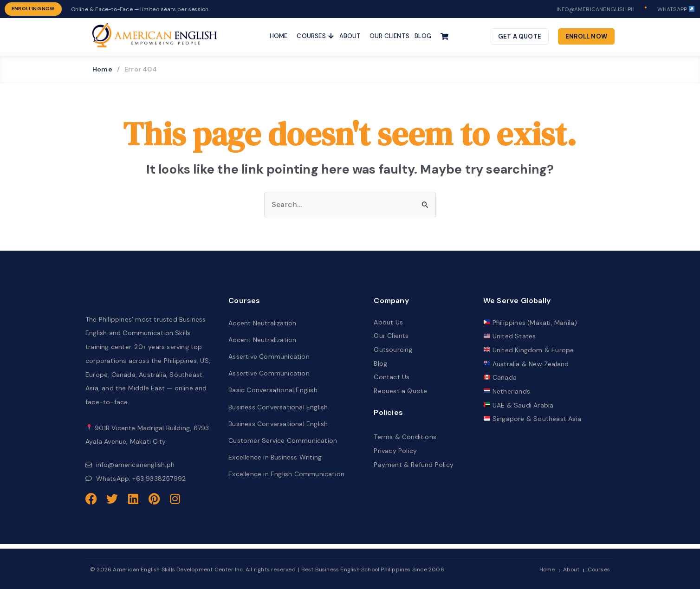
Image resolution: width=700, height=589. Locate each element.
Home (102, 69)
